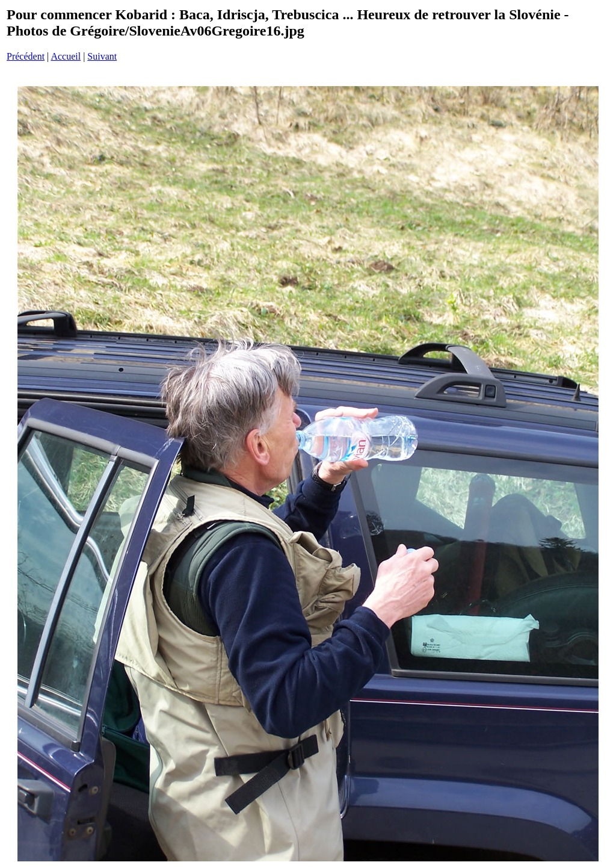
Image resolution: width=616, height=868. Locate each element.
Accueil (66, 56)
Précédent (26, 56)
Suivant (102, 56)
